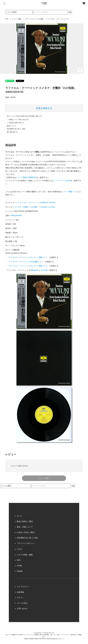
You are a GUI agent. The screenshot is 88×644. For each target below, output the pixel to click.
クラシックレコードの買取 (34, 19)
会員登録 (20, 592)
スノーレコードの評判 (62, 181)
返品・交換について (25, 527)
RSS (19, 560)
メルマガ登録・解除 (25, 555)
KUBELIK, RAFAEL (48, 203)
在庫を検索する (44, 108)
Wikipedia (34, 270)
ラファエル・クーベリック (28, 203)
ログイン (20, 598)
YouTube (44, 270)
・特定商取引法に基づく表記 (15, 129)
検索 (70, 12)
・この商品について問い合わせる (17, 120)
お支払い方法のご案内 (26, 532)
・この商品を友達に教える (15, 123)
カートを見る (22, 603)
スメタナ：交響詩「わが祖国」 (27, 207)
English (20, 571)
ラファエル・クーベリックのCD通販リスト (26, 262)
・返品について (11, 126)
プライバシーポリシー (26, 543)
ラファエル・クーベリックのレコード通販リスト (28, 257)
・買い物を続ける (11, 132)
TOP (7, 19)
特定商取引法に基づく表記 (27, 538)
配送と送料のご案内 (25, 521)
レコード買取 (17, 19)
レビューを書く (44, 478)
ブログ (20, 549)
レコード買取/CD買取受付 (26, 177)
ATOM (19, 566)
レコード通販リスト (70, 192)
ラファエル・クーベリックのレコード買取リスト (28, 266)
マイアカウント (23, 587)
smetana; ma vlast (48, 207)
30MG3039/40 (16, 216)
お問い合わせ (22, 609)
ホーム (20, 516)
